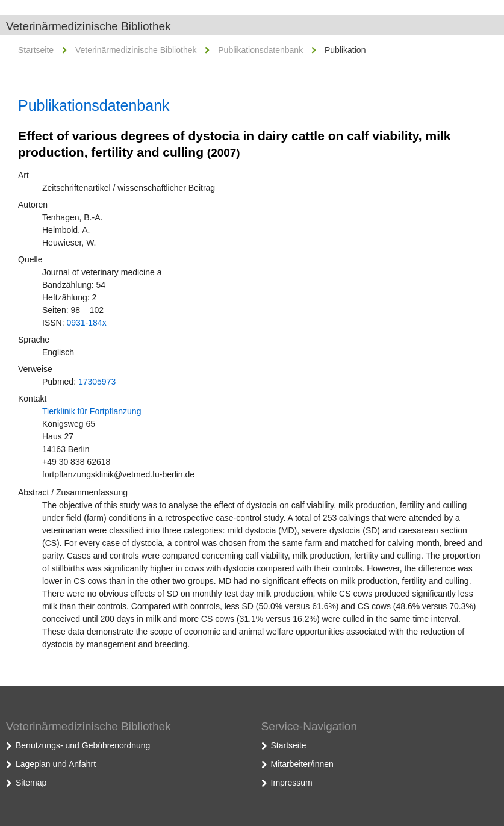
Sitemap (31, 783)
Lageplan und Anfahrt (56, 764)
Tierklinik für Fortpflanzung (92, 411)
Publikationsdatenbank (260, 50)
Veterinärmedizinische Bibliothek (89, 26)
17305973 (97, 382)
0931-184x (86, 323)
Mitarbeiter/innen (302, 764)
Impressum (292, 783)
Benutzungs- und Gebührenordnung (83, 745)
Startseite (36, 50)
